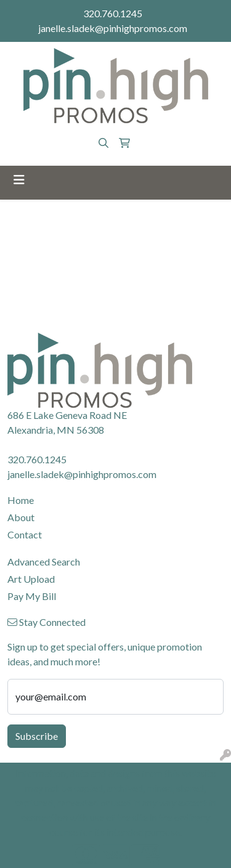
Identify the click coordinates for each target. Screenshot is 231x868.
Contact (25, 534)
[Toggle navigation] (19, 180)
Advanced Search (44, 562)
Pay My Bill (32, 596)
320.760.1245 (113, 13)
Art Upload (31, 579)
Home (21, 500)
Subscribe (37, 736)
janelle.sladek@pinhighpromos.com (113, 28)
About (21, 517)
